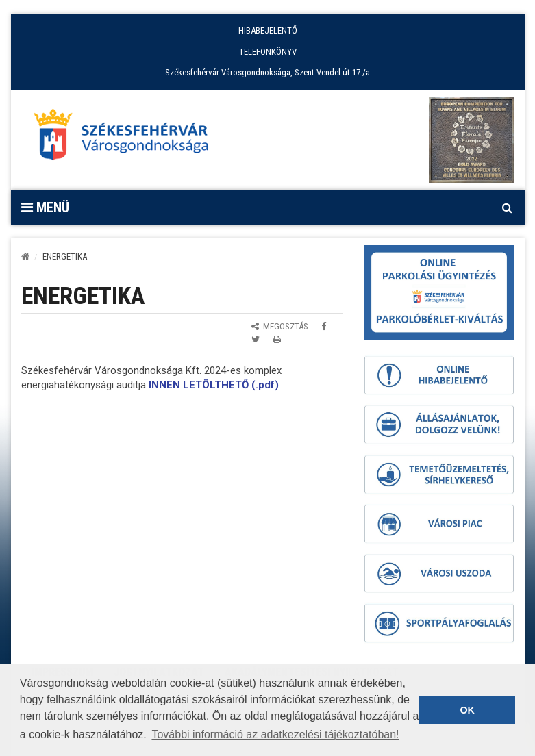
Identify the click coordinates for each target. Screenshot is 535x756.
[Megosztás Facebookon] (324, 326)
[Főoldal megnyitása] (127, 138)
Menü (45, 207)
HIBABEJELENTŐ (268, 30)
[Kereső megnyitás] (508, 207)
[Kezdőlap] (25, 256)
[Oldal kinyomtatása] (277, 339)
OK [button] (467, 710)
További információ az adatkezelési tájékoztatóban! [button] (275, 734)
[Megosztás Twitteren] (256, 339)
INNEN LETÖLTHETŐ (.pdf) (214, 385)
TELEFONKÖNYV (268, 52)
